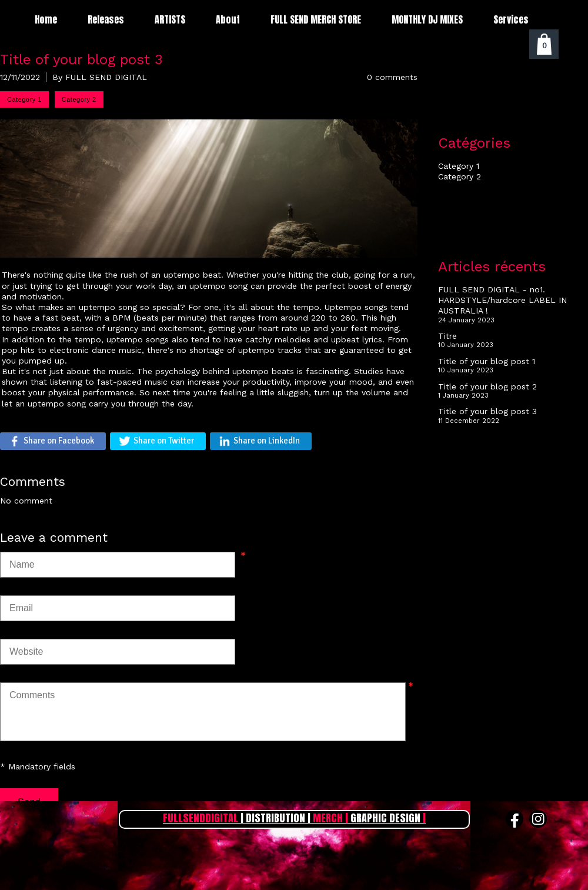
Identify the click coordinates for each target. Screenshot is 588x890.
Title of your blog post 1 (487, 361)
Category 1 (459, 166)
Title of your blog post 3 (487, 411)
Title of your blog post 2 (487, 386)
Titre (447, 336)
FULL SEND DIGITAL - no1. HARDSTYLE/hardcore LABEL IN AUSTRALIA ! (502, 300)
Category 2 (460, 176)
